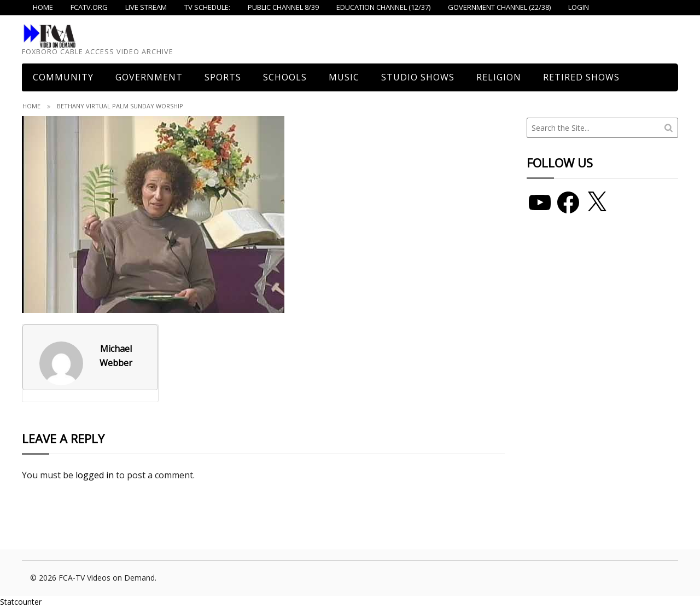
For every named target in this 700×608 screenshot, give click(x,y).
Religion (499, 77)
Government (149, 77)
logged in (95, 475)
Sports (223, 77)
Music (344, 77)
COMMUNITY (63, 77)
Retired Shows (581, 77)
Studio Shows (418, 77)
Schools (285, 77)
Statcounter (21, 602)
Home (31, 106)
